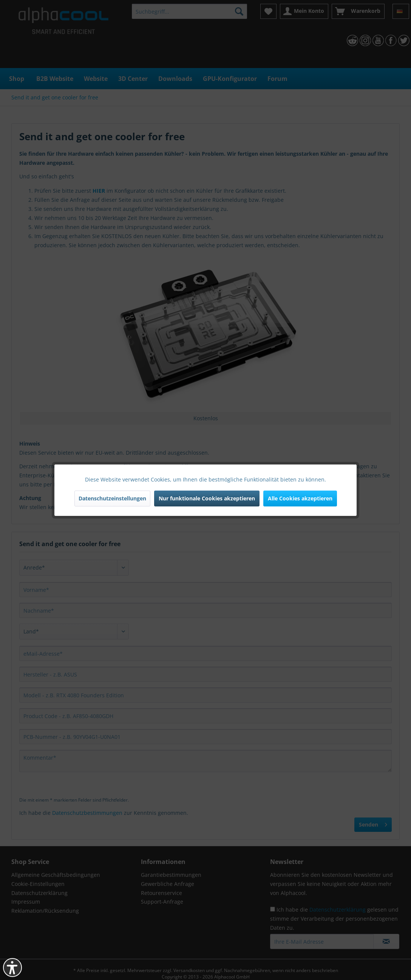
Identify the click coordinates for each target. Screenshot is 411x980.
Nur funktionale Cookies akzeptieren (207, 498)
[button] (12, 968)
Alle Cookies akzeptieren (300, 498)
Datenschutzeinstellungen (112, 498)
